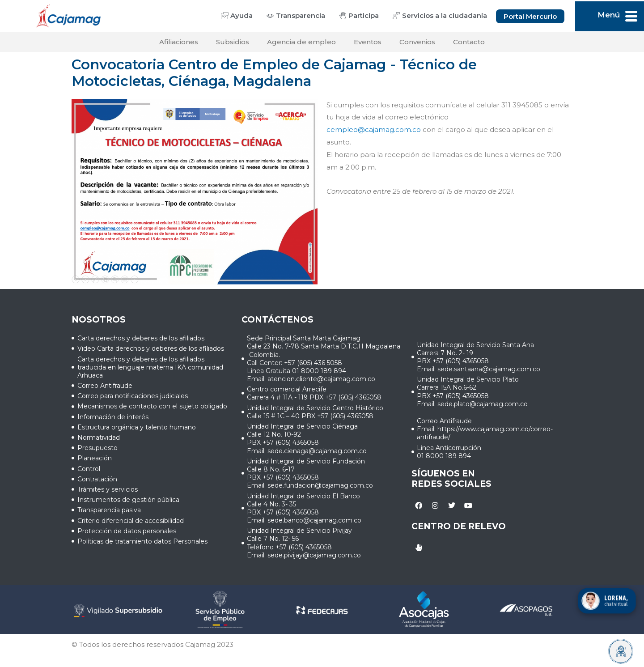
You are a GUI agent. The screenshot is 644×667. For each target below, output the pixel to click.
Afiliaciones (179, 42)
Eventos (368, 42)
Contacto (469, 42)
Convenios (417, 42)
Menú (609, 15)
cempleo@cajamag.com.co (374, 130)
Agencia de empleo (301, 42)
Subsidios (233, 42)
